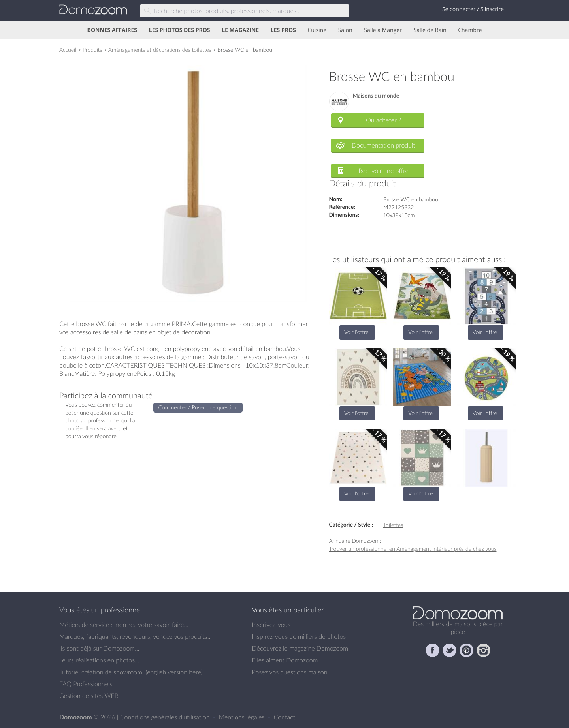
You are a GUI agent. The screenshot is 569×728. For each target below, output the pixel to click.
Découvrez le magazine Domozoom (300, 648)
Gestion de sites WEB (89, 696)
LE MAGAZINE (240, 30)
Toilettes (393, 525)
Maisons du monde (376, 96)
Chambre (470, 30)
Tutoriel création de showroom (101, 672)
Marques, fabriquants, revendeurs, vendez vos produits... (136, 636)
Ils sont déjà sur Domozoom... (99, 648)
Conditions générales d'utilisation (166, 717)
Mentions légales (243, 717)
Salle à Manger (383, 30)
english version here (174, 672)
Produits (92, 50)
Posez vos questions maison (290, 672)
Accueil (68, 50)
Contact (285, 717)
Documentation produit (383, 145)
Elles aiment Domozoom (285, 660)
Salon (345, 30)
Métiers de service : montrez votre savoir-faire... (124, 625)
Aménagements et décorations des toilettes (160, 50)
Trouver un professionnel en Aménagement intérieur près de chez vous (413, 549)
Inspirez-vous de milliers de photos (299, 636)
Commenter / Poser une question (198, 407)
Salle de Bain (430, 30)
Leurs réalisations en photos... (99, 660)
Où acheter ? (383, 120)
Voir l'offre (356, 332)
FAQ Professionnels (86, 684)
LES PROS (283, 30)
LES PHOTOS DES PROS (180, 30)
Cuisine (317, 30)
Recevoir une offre (383, 171)
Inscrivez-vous (271, 625)
